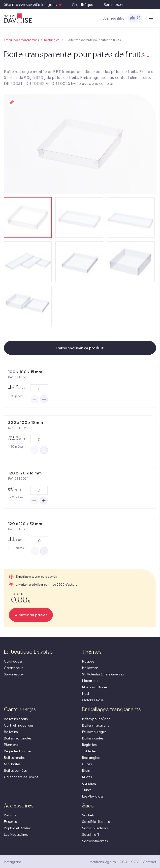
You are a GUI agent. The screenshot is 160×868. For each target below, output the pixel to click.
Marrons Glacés (95, 687)
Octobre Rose (93, 700)
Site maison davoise (22, 4)
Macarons (90, 681)
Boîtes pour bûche (96, 719)
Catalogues (49, 4)
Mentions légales (103, 862)
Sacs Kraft (91, 835)
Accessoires (19, 806)
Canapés (89, 783)
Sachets (88, 815)
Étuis (86, 770)
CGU (123, 862)
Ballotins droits (16, 719)
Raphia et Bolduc (17, 828)
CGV (135, 862)
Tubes (87, 790)
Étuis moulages (94, 732)
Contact (149, 862)
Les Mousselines (16, 835)
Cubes (87, 764)
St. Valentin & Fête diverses (103, 674)
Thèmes (92, 652)
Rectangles (52, 40)
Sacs (88, 806)
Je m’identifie (113, 18)
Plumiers (11, 745)
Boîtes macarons (96, 725)
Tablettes (89, 751)
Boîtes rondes (15, 758)
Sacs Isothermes (95, 841)
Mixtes (87, 777)
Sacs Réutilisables (96, 822)
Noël (86, 694)
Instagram (13, 862)
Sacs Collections (95, 828)
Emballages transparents (21, 40)
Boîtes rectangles (18, 738)
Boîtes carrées (15, 770)
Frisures (10, 822)
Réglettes (89, 745)
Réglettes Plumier (18, 751)
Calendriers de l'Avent (21, 777)
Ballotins (11, 732)
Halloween (90, 668)
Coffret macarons (19, 725)
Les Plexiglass (93, 796)
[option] (80, 144)
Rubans (10, 815)
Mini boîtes (12, 764)
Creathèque (83, 4)
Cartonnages (20, 709)
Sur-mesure (114, 4)
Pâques (88, 661)
